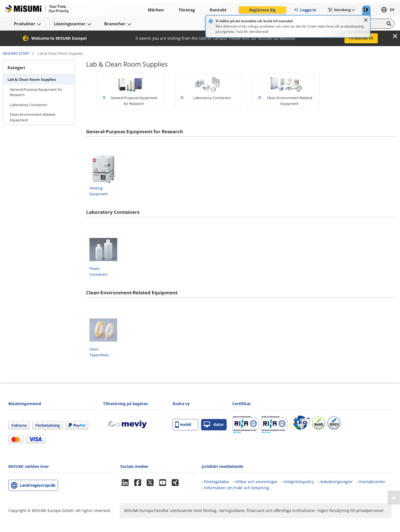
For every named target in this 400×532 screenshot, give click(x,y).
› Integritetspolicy (298, 482)
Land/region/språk (38, 485)
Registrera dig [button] (262, 10)
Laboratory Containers (28, 105)
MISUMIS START (16, 53)
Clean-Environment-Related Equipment (32, 117)
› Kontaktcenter (371, 482)
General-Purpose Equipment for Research (36, 92)
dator (214, 425)
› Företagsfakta (215, 482)
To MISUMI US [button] (361, 38)
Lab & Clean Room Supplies (32, 79)
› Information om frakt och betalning (235, 488)
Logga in (305, 10)
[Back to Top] (394, 498)
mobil (183, 425)
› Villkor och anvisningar (255, 482)
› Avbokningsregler (335, 482)
